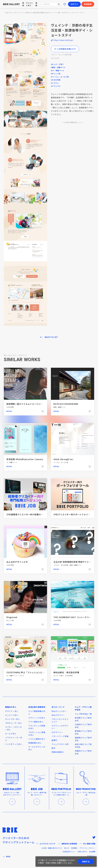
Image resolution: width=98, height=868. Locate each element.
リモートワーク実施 (60, 736)
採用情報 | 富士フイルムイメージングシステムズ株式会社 (34, 404)
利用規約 (74, 848)
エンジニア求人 (12, 715)
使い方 (67, 848)
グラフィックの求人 (37, 718)
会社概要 (92, 852)
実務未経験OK (58, 752)
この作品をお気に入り (65, 49)
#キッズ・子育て (57, 64)
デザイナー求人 (12, 711)
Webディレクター (59, 711)
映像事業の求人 (35, 743)
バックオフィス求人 (14, 744)
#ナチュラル (56, 86)
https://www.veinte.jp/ (63, 40)
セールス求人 (11, 734)
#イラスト (55, 83)
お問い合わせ (82, 852)
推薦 (36, 4)
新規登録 (88, 4)
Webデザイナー (58, 715)
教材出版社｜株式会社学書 (66, 672)
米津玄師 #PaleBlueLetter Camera (25, 459)
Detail (9, 411)
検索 (23, 4)
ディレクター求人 (13, 719)
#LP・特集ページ (58, 71)
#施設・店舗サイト (58, 67)
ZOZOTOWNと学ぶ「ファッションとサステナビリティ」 (34, 672)
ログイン (74, 4)
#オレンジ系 (56, 74)
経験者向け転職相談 (68, 844)
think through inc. (64, 459)
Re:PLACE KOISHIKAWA (66, 404)
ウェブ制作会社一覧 (83, 714)
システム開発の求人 (37, 739)
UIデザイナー (57, 732)
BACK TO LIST (51, 337)
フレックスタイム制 (60, 744)
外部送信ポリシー (69, 852)
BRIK (7, 856)
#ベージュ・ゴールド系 (60, 77)
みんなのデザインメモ (17, 562)
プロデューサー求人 (14, 723)
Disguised (12, 617)
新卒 (53, 748)
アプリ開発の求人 (36, 722)
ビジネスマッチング (46, 844)
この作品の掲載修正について (73, 122)
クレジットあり (29, 4)
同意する (86, 862)
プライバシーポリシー (87, 848)
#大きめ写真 (56, 80)
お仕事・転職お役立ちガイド (52, 848)
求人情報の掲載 (88, 844)
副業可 (54, 740)
